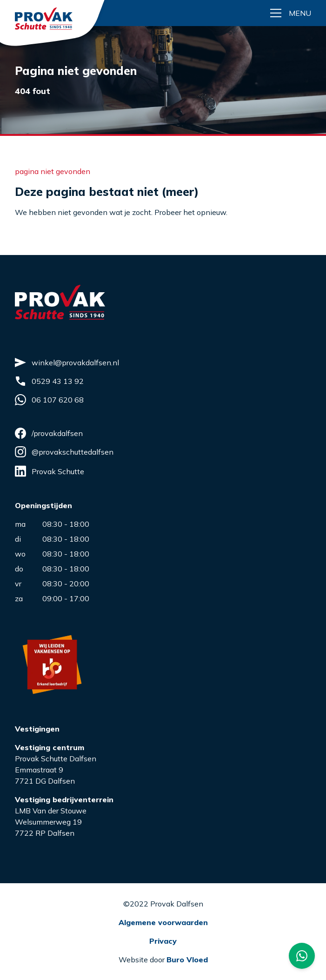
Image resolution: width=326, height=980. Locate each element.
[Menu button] (291, 13)
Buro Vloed (187, 960)
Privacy (163, 941)
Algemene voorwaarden (163, 922)
